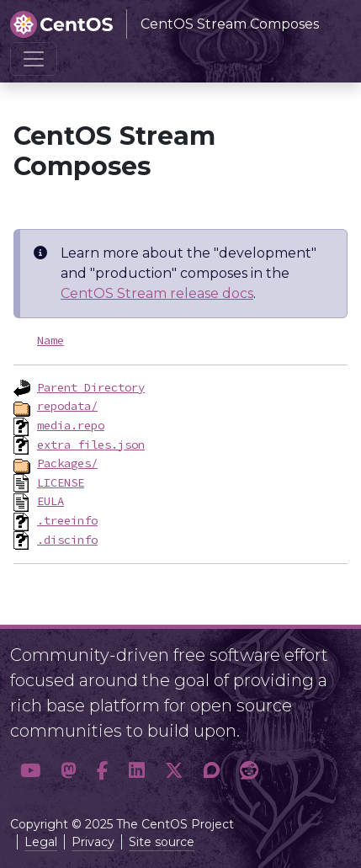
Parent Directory (91, 387)
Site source (162, 842)
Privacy (93, 842)
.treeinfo (67, 520)
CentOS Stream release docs (157, 293)
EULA (50, 501)
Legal (41, 842)
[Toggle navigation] (34, 59)
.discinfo (67, 540)
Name (50, 340)
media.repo (71, 425)
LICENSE (61, 482)
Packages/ (67, 463)
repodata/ (67, 406)
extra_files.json (91, 445)
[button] (30, 771)
